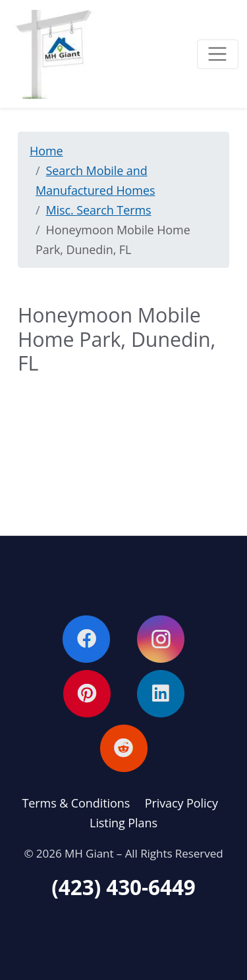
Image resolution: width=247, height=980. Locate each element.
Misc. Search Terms (99, 210)
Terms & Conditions (76, 803)
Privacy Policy (181, 803)
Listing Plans (123, 823)
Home (46, 151)
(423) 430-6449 (123, 887)
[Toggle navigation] (218, 54)
